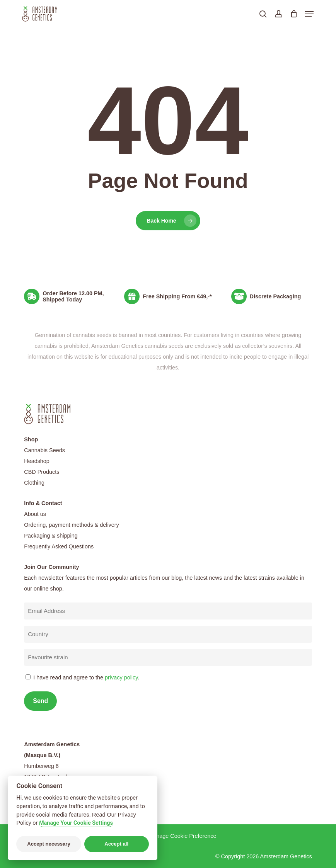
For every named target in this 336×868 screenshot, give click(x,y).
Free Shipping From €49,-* (177, 296)
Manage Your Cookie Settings (76, 823)
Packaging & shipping (51, 536)
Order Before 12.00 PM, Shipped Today (73, 296)
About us (35, 514)
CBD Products (42, 472)
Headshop (37, 461)
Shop (31, 439)
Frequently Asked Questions (59, 546)
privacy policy (121, 677)
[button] (309, 14)
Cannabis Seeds (44, 450)
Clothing (34, 483)
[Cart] (294, 14)
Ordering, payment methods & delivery (72, 525)
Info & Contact (43, 503)
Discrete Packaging (275, 296)
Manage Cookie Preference (182, 836)
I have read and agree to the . (86, 677)
